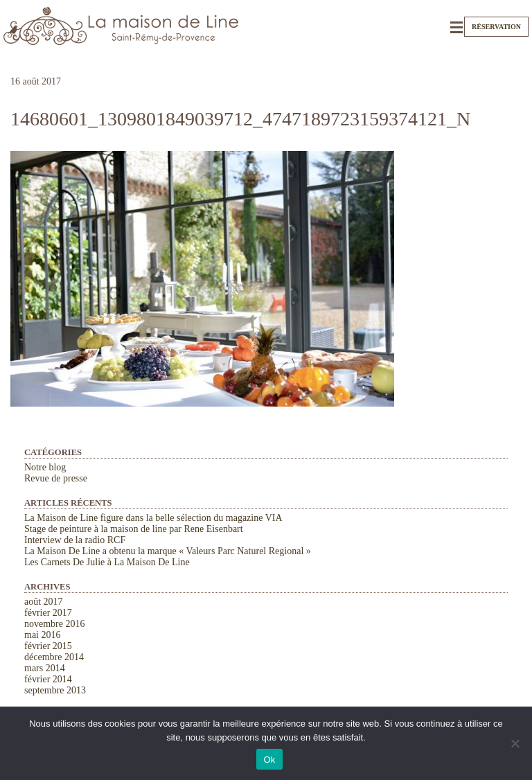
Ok (269, 760)
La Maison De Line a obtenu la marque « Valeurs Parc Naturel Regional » (168, 551)
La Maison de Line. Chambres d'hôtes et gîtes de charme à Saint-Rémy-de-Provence (121, 26)
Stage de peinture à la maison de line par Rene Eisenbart (134, 529)
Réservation (496, 27)
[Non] (515, 743)
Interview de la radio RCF (75, 540)
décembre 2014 (54, 657)
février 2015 (48, 646)
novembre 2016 (54, 624)
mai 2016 (43, 635)
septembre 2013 (55, 690)
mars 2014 (45, 668)
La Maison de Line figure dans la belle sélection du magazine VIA (153, 518)
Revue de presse (56, 478)
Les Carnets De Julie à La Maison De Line (107, 562)
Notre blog (45, 467)
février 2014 (48, 679)
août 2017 (44, 602)
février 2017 (48, 613)
